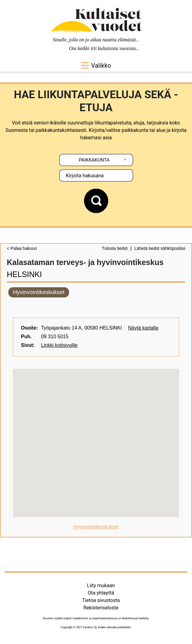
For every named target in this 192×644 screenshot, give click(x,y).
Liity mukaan (101, 585)
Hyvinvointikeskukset (39, 292)
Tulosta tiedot (115, 248)
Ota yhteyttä (101, 593)
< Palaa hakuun (22, 248)
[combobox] (96, 160)
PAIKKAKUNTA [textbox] (94, 160)
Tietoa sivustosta (101, 600)
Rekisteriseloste (101, 608)
